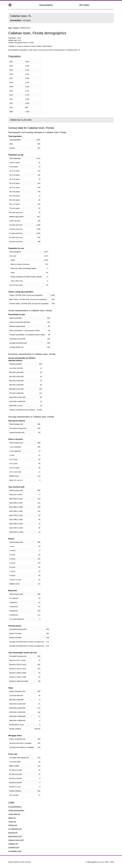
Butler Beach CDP (15, 836)
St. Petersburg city (15, 829)
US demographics (15, 807)
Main (10, 28)
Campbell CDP (14, 847)
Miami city (12, 818)
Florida (16, 28)
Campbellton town (15, 851)
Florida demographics (16, 810)
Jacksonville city (14, 814)
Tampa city (12, 822)
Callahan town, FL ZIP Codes (21, 120)
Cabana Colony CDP (16, 840)
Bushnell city (13, 833)
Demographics (46, 5)
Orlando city (13, 825)
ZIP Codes (84, 5)
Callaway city (13, 844)
